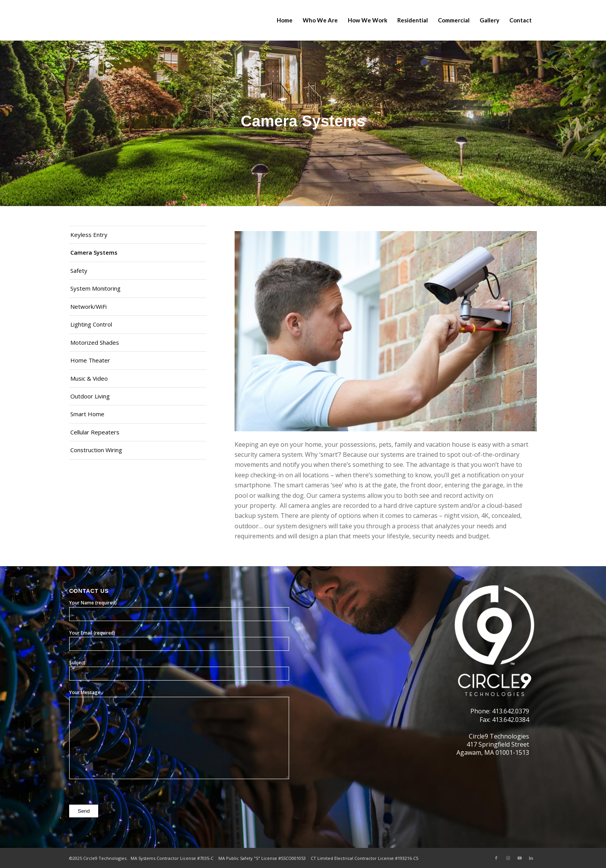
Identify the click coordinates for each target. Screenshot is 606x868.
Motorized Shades (95, 342)
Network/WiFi (89, 306)
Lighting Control (91, 324)
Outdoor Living (90, 396)
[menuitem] (285, 20)
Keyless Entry (89, 235)
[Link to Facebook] (496, 858)
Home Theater (90, 360)
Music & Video (89, 378)
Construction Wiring (96, 450)
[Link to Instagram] (508, 858)
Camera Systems (94, 252)
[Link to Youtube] (519, 858)
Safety (79, 271)
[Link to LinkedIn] (531, 858)
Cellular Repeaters (95, 432)
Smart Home (87, 414)
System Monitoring (95, 288)
